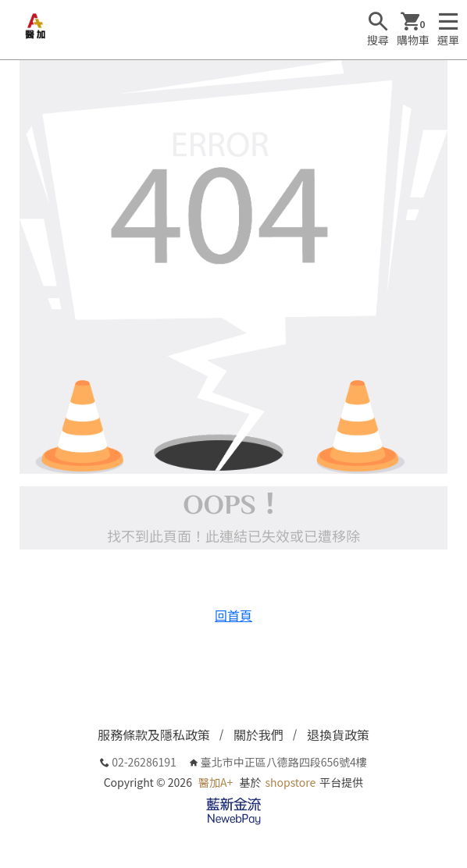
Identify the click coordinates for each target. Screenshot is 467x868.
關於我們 (258, 735)
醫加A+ (216, 782)
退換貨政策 (338, 735)
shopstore (291, 782)
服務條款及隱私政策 (154, 735)
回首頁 (233, 615)
